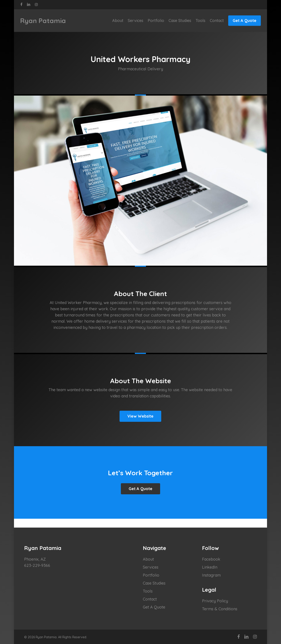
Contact (150, 599)
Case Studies (154, 583)
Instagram (211, 575)
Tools (148, 591)
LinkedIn (210, 567)
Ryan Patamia (43, 21)
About (148, 559)
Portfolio (151, 575)
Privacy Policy (215, 601)
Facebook (211, 559)
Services (151, 567)
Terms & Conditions (220, 609)
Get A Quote (154, 607)
